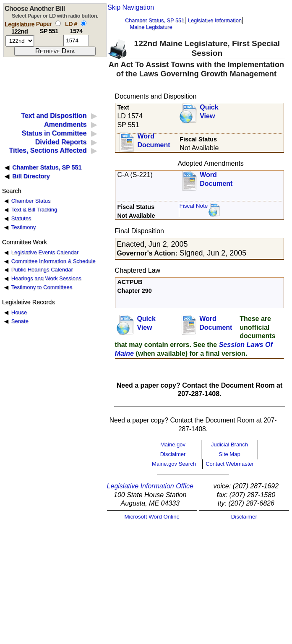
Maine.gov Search (174, 464)
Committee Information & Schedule (53, 261)
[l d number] (76, 40)
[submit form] (55, 51)
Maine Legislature (151, 27)
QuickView (209, 112)
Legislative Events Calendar (45, 252)
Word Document (154, 141)
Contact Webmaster (230, 464)
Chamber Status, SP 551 (155, 20)
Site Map (229, 454)
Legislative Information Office (150, 486)
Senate (20, 321)
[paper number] (49, 40)
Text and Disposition (54, 116)
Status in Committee (54, 133)
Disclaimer (173, 454)
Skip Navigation (131, 7)
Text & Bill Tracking (34, 210)
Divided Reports (61, 142)
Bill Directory (31, 176)
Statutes (21, 218)
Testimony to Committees (42, 287)
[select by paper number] (58, 23)
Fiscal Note (193, 206)
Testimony (23, 227)
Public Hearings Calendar (42, 270)
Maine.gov (173, 445)
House (19, 312)
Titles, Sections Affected (48, 150)
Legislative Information (215, 20)
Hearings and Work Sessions (46, 278)
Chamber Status (31, 201)
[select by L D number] (84, 23)
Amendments (65, 124)
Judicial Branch (229, 445)
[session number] (20, 41)
